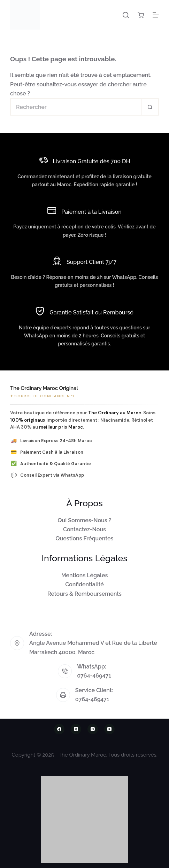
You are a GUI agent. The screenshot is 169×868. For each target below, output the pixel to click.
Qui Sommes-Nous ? (85, 520)
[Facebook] (59, 729)
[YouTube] (109, 729)
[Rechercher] (126, 15)
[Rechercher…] (76, 107)
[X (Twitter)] (76, 729)
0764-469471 (94, 676)
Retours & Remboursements (84, 594)
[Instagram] (93, 729)
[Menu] (156, 15)
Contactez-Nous (84, 529)
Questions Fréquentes (85, 538)
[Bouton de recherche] (150, 107)
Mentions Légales (85, 575)
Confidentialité (84, 584)
